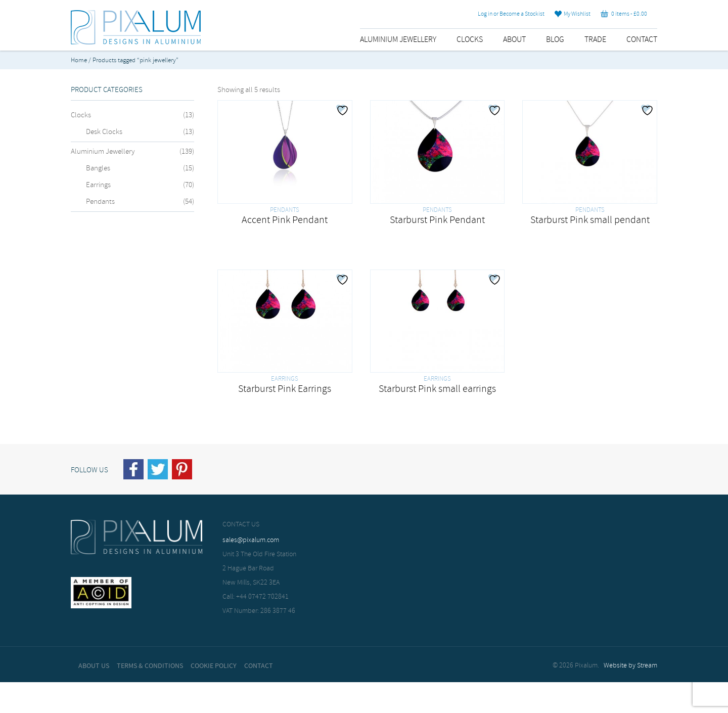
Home (79, 60)
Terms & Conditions (150, 666)
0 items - (624, 14)
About (514, 40)
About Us (94, 666)
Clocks (470, 40)
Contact (642, 40)
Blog (555, 40)
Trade (595, 40)
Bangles (98, 168)
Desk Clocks (104, 132)
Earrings (98, 185)
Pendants (100, 202)
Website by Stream (630, 666)
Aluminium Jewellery (398, 40)
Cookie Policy (214, 666)
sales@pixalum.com (251, 540)
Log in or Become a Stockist (511, 14)
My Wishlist (573, 14)
